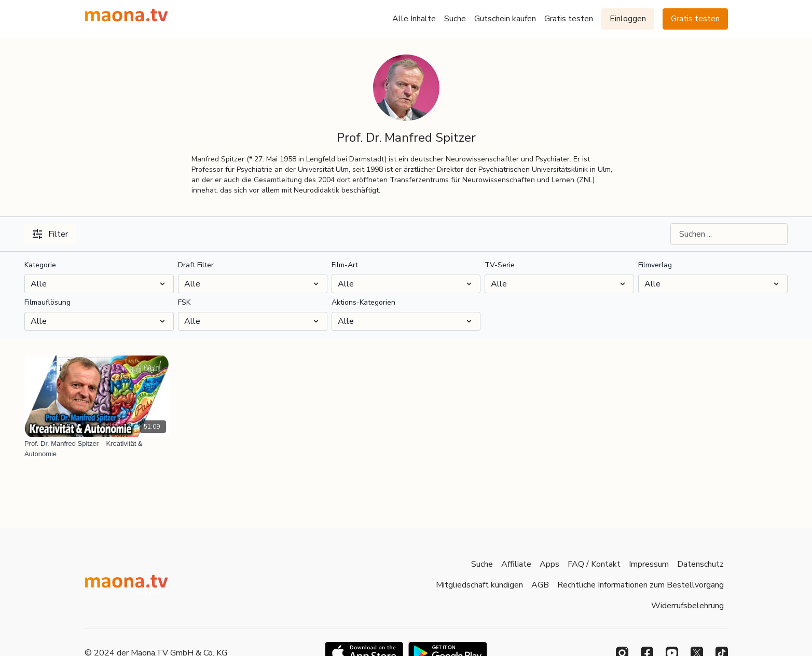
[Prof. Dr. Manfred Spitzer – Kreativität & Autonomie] (97, 449)
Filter (50, 234)
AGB (540, 585)
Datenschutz (700, 564)
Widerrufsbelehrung (687, 606)
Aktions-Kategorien (363, 302)
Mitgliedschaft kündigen (479, 585)
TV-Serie (500, 265)
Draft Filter (196, 265)
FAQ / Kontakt (594, 564)
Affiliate (516, 564)
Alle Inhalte (414, 19)
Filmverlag (655, 265)
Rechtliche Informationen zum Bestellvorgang (641, 585)
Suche (455, 19)
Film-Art (345, 265)
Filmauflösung (47, 302)
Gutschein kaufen (505, 19)
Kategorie (40, 265)
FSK (184, 302)
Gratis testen (569, 19)
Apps (549, 564)
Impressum (649, 564)
